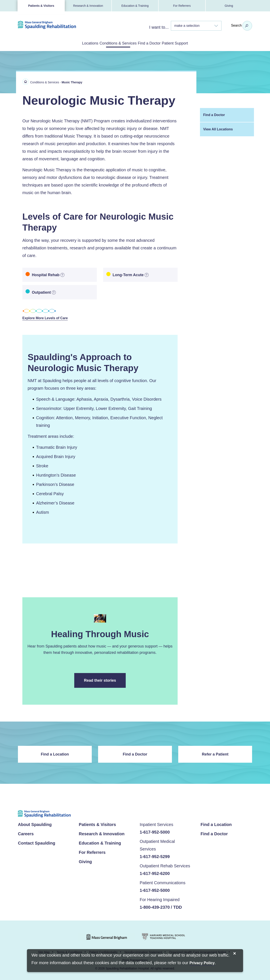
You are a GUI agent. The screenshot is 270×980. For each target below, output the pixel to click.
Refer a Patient (215, 754)
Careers (26, 834)
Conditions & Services (112, 43)
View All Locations (218, 128)
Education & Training (135, 6)
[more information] (62, 274)
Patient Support (192, 43)
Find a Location (55, 754)
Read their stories (105, 683)
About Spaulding (35, 824)
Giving (229, 6)
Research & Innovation (88, 6)
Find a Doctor (155, 43)
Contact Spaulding (37, 843)
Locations (73, 43)
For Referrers (182, 6)
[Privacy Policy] (202, 963)
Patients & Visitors (41, 6)
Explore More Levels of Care (48, 318)
